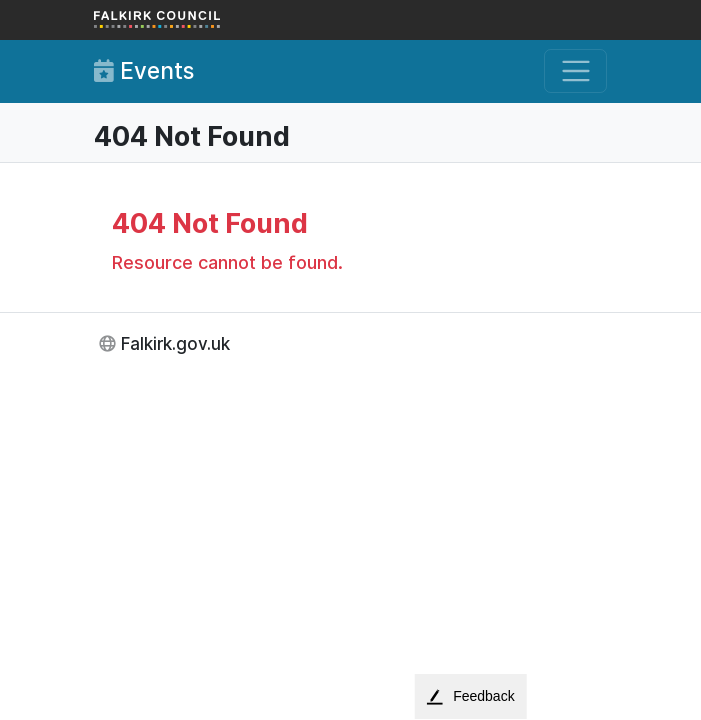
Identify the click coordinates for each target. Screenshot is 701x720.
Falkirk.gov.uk (175, 343)
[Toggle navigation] (575, 71)
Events (144, 71)
